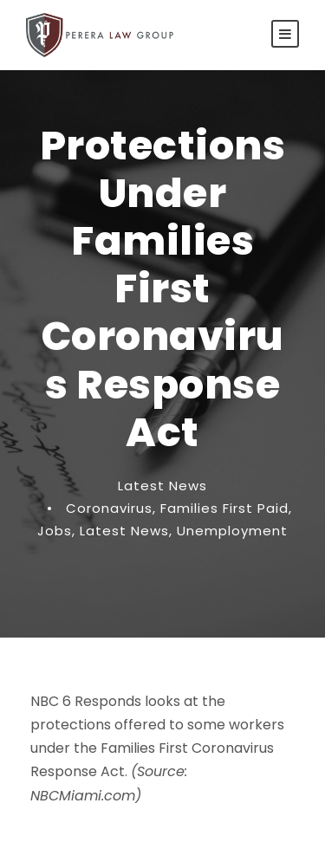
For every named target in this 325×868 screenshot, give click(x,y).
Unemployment (232, 531)
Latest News (162, 486)
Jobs (55, 531)
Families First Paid (224, 508)
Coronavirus (109, 508)
